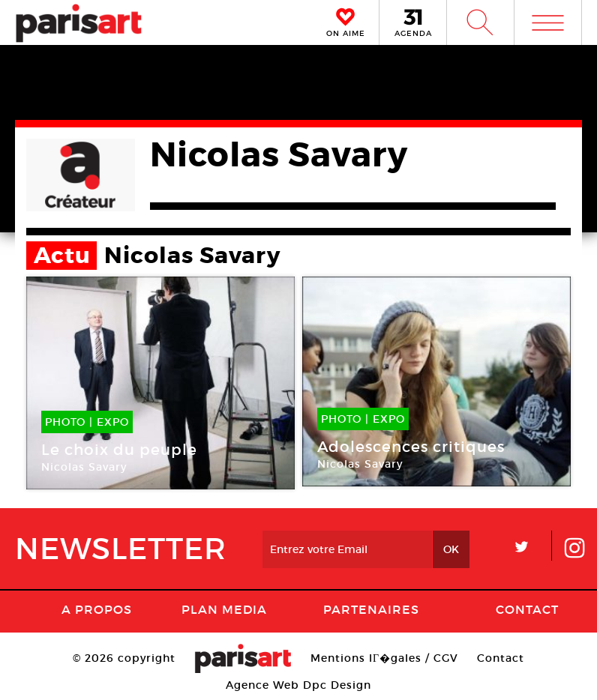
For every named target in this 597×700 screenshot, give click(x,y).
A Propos (97, 609)
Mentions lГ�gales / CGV (384, 658)
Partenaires (371, 609)
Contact (527, 609)
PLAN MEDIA (224, 609)
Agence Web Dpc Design (298, 685)
